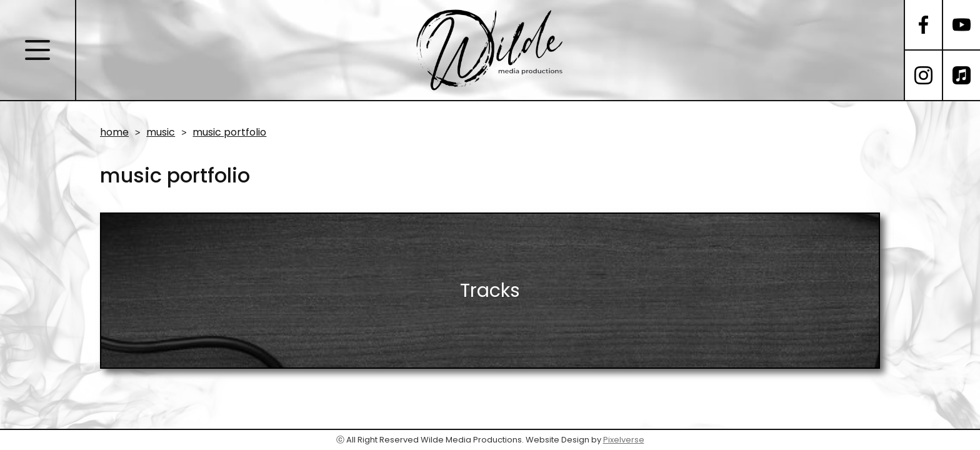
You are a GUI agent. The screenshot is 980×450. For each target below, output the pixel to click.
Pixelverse (624, 440)
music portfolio (229, 132)
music (161, 132)
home (114, 132)
